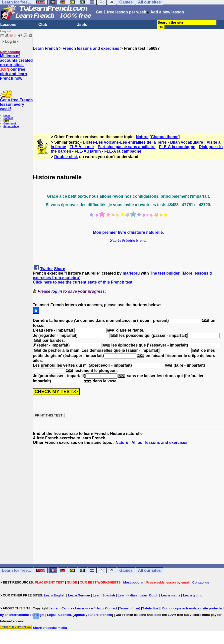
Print (6, 121)
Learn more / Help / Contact (96, 608)
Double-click (66, 157)
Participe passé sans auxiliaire (127, 147)
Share (59, 269)
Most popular (133, 582)
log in (57, 291)
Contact (8, 118)
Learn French (45, 48)
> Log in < (11, 41)
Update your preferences (93, 615)
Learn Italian (127, 595)
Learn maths (171, 595)
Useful (83, 25)
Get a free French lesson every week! (16, 104)
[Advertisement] (128, 86)
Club (43, 25)
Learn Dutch (149, 595)
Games (126, 570)
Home (7, 115)
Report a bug (11, 126)
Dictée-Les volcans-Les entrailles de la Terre (125, 142)
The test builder (165, 273)
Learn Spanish (104, 595)
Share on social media (50, 628)
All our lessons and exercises (159, 442)
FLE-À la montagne (177, 147)
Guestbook (10, 124)
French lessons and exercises (91, 48)
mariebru (131, 273)
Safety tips (150, 608)
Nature (142, 137)
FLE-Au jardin (88, 151)
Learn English (55, 595)
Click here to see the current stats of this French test (83, 282)
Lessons (8, 25)
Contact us (201, 582)
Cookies (65, 615)
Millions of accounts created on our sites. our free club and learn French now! (16, 67)
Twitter (46, 269)
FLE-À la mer (82, 147)
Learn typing (193, 595)
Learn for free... (16, 570)
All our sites (149, 570)
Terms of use (129, 608)
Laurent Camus (61, 608)
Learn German (79, 595)
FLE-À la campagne (123, 151)
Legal (51, 615)
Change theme (165, 137)
